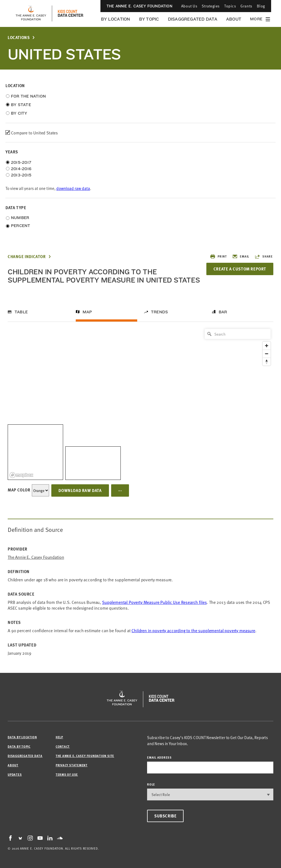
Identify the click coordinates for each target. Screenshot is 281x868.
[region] (140, 403)
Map (87, 312)
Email (241, 256)
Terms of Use (67, 774)
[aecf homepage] (31, 13)
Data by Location (22, 737)
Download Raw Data (80, 490)
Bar (223, 312)
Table (21, 312)
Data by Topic (19, 746)
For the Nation (28, 96)
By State (21, 105)
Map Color (19, 490)
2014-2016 (21, 169)
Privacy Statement (72, 765)
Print (218, 256)
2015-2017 (21, 162)
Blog (261, 6)
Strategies (211, 6)
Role (151, 784)
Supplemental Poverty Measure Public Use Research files (154, 602)
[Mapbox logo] (21, 475)
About (234, 19)
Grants (246, 6)
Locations (19, 38)
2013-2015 (21, 175)
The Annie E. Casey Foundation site (85, 756)
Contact (63, 746)
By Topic (149, 19)
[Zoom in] (267, 346)
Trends (159, 312)
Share (264, 256)
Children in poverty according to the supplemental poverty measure (193, 630)
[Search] (238, 334)
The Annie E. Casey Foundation (139, 6)
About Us (189, 6)
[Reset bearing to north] (267, 362)
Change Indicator (27, 257)
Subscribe (165, 816)
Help (59, 737)
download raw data (73, 188)
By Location (116, 19)
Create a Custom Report (240, 269)
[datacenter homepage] (71, 13)
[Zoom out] (267, 354)
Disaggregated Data (193, 19)
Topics (230, 6)
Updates (15, 774)
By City (19, 113)
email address (159, 757)
